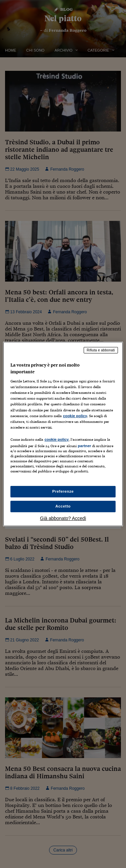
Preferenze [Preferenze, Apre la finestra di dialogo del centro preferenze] (63, 491)
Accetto (63, 506)
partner (84, 446)
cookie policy (75, 416)
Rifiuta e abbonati (101, 350)
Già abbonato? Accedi (63, 518)
